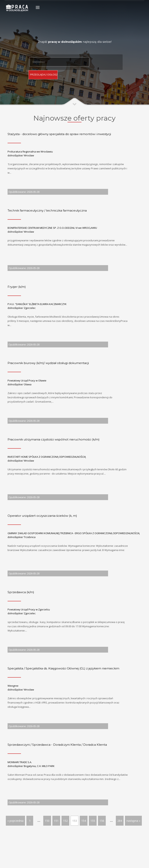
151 (56, 821)
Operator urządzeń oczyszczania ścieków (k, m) (42, 516)
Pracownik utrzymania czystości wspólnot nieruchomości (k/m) (54, 439)
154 (84, 821)
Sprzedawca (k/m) (21, 592)
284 (120, 821)
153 (74, 821)
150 (47, 821)
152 (65, 821)
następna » (133, 821)
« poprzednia (15, 821)
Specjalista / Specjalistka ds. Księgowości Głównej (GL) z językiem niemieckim (63, 668)
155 (93, 821)
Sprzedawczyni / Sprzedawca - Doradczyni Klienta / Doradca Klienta (57, 745)
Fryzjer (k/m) (17, 287)
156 (102, 821)
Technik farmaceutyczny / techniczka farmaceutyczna (47, 210)
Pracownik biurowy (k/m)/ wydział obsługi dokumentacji (48, 363)
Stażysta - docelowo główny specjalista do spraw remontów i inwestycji (59, 134)
